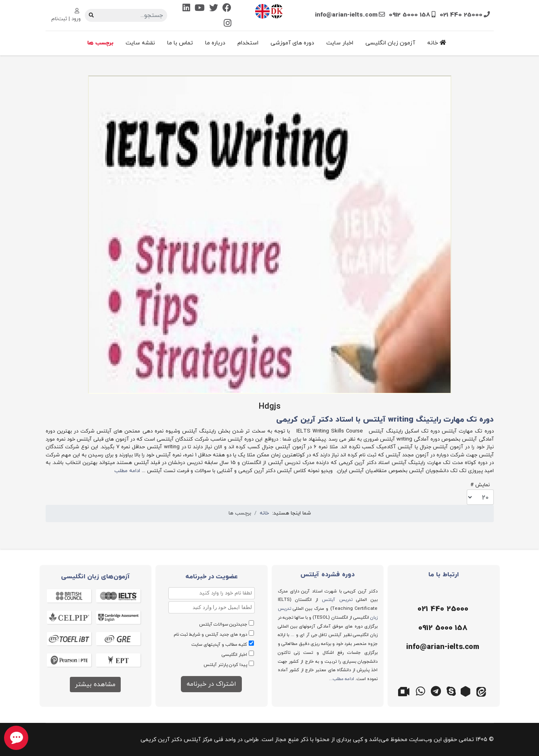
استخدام (248, 43)
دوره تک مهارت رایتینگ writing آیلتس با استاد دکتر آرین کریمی (385, 420)
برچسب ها (100, 43)
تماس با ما (180, 43)
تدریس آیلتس (337, 600)
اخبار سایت (340, 43)
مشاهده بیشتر (95, 685)
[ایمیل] (442, 647)
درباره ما (215, 43)
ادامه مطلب (127, 471)
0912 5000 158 (410, 15)
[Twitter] (214, 9)
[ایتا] (482, 691)
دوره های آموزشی (292, 43)
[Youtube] (200, 9)
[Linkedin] (186, 9)
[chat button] (16, 738)
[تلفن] (442, 609)
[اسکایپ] (451, 691)
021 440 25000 (461, 15)
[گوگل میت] (405, 691)
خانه (437, 43)
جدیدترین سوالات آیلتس (223, 624)
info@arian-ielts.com (346, 15)
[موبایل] (442, 628)
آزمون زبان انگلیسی (390, 43)
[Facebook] (227, 9)
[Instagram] (228, 24)
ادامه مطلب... (342, 679)
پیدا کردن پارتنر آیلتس (225, 665)
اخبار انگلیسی (234, 655)
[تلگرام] (436, 691)
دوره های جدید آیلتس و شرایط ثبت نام (210, 634)
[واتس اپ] (421, 691)
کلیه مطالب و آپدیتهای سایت (219, 645)
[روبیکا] (467, 691)
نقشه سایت (140, 43)
